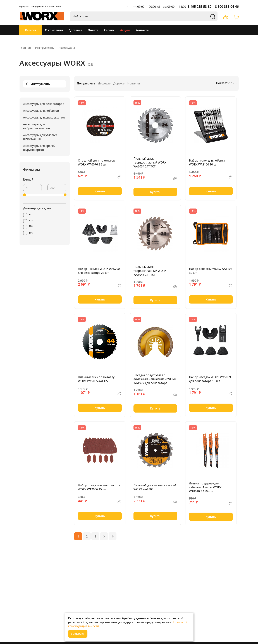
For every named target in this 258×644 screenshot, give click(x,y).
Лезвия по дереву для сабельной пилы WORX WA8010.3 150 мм (205, 487)
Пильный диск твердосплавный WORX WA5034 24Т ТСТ (150, 162)
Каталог (31, 30)
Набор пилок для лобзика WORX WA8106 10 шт (207, 162)
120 (31, 226)
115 (31, 221)
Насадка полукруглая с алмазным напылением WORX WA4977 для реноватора (155, 379)
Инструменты (38, 84)
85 (30, 215)
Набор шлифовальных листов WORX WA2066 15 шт (99, 487)
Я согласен (78, 634)
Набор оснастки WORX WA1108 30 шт (211, 271)
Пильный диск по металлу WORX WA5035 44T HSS (96, 379)
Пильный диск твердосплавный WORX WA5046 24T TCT (150, 271)
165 (31, 233)
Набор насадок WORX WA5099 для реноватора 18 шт (210, 379)
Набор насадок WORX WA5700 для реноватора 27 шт (99, 271)
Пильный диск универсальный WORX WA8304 (155, 487)
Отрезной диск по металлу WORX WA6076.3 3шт (97, 162)
